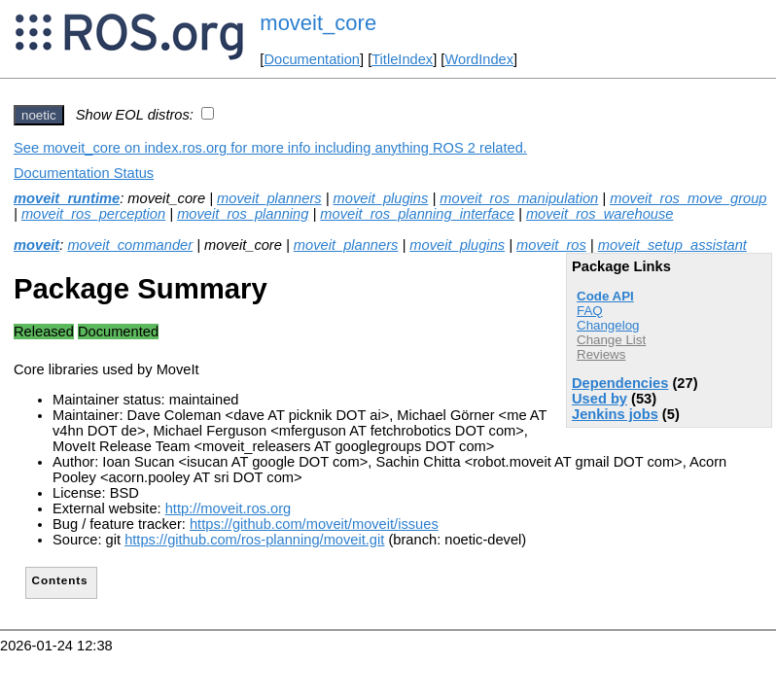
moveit (36, 245)
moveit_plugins (381, 198)
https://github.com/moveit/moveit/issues (314, 524)
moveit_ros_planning (243, 214)
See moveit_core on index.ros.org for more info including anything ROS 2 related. (270, 148)
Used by (600, 399)
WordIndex (479, 59)
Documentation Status (84, 173)
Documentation (312, 59)
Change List (611, 340)
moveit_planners (269, 198)
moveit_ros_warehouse (600, 214)
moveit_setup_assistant (672, 245)
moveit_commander (130, 245)
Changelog (608, 325)
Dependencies (620, 383)
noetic (39, 115)
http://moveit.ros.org (229, 508)
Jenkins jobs (615, 414)
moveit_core (318, 23)
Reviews (601, 354)
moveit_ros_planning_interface (417, 214)
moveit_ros (551, 245)
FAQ (590, 311)
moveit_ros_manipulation (519, 198)
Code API (605, 296)
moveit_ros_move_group (688, 198)
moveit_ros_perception (93, 214)
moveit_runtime (67, 198)
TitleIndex (402, 59)
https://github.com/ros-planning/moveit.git (254, 540)
